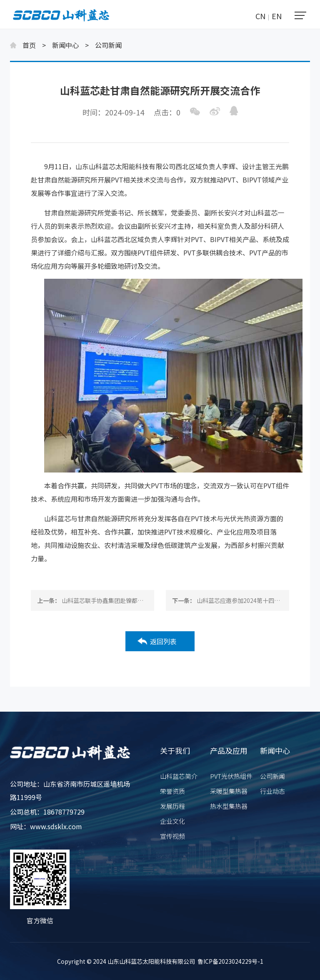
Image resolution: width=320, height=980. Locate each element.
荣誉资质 (172, 791)
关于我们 (175, 750)
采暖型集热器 (229, 791)
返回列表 (163, 641)
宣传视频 (172, 836)
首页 (29, 45)
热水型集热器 (229, 806)
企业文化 (172, 821)
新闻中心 (65, 45)
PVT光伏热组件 (231, 776)
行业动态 (272, 791)
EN (277, 16)
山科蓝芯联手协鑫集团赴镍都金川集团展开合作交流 (129, 600)
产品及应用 (229, 750)
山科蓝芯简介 (179, 776)
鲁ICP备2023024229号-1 (230, 961)
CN (260, 16)
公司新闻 (108, 45)
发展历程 (172, 806)
